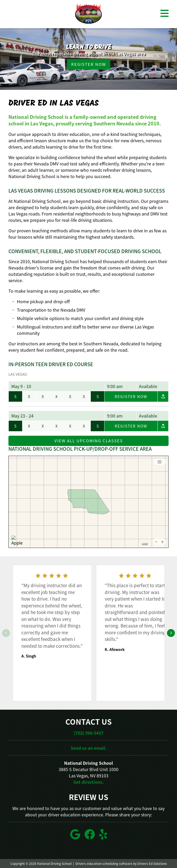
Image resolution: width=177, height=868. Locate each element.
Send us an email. (89, 748)
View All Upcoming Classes (89, 441)
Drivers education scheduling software (104, 864)
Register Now (89, 64)
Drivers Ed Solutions (152, 864)
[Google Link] (75, 834)
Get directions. (88, 782)
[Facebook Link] (90, 834)
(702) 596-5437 (89, 733)
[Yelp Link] (103, 834)
